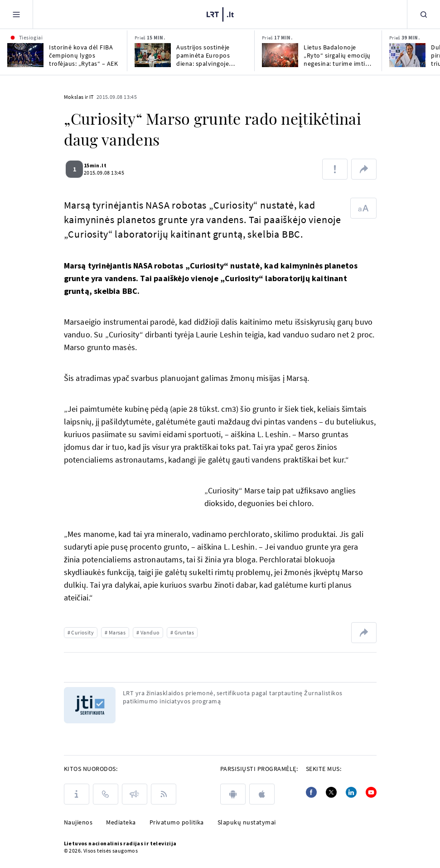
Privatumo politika (177, 822)
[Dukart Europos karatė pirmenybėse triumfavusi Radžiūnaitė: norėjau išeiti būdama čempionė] (407, 55)
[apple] (262, 794)
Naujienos (78, 822)
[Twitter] (331, 792)
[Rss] (164, 794)
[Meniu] (16, 14)
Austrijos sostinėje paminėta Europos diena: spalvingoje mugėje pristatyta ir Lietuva (205, 55)
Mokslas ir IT (79, 97)
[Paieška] (424, 14)
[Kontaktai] (106, 794)
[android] (233, 794)
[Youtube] (371, 792)
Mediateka (121, 822)
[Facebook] (311, 792)
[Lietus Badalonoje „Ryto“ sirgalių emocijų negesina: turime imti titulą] (280, 55)
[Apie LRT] (77, 794)
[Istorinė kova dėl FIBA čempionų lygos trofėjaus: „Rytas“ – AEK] (25, 55)
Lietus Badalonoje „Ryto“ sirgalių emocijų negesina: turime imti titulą (337, 55)
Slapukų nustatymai (247, 822)
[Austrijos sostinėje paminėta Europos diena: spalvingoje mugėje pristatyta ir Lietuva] (153, 55)
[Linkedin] (351, 792)
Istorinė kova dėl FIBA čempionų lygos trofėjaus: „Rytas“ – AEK (83, 55)
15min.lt (101, 165)
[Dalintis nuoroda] (364, 169)
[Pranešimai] (135, 794)
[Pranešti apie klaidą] (335, 169)
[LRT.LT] (220, 13)
